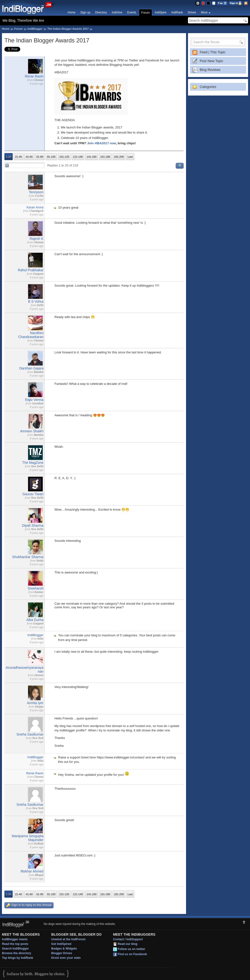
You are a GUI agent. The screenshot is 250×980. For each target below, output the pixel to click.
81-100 (51, 157)
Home (72, 12)
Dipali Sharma (33, 525)
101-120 (64, 157)
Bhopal (39, 875)
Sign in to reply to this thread (29, 905)
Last (130, 157)
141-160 (92, 157)
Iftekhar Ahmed (32, 871)
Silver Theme (208, 3)
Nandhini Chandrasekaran (31, 335)
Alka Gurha (35, 620)
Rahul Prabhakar (31, 270)
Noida (40, 561)
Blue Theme (198, 3)
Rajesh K (36, 239)
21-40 (19, 157)
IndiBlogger (35, 29)
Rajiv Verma (34, 400)
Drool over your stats (66, 958)
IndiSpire (161, 12)
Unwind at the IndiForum (68, 939)
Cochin (39, 196)
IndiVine (117, 12)
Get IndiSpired (61, 944)
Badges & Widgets (64, 949)
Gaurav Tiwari (33, 494)
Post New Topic (211, 61)
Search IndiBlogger (15, 949)
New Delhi (37, 466)
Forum (146, 13)
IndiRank (177, 12)
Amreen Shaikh (32, 431)
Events (132, 12)
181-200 (119, 157)
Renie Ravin (34, 76)
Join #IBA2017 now (102, 143)
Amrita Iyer (35, 703)
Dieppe (39, 707)
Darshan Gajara (31, 368)
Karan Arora (35, 207)
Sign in (236, 3)
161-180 (105, 157)
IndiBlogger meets (15, 939)
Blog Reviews (210, 70)
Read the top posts (15, 944)
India (40, 639)
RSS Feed (246, 3)
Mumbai (39, 372)
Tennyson (36, 192)
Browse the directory (16, 953)
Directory (101, 12)
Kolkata (39, 844)
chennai (39, 675)
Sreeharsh (36, 588)
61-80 (40, 157)
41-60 (29, 157)
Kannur (39, 592)
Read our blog (128, 944)
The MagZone (33, 463)
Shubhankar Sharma (28, 557)
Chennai (38, 80)
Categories (208, 87)
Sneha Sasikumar (30, 734)
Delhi (40, 305)
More (204, 12)
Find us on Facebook (132, 954)
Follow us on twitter (131, 949)
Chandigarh (36, 211)
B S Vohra (36, 301)
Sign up (85, 12)
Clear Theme (214, 3)
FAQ (222, 3)
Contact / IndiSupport (128, 939)
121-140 (78, 157)
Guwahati (38, 403)
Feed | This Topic (213, 52)
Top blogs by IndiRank (18, 958)
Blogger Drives (62, 953)
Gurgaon (38, 274)
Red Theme (203, 3)
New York (38, 738)
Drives (192, 12)
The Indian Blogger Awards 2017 (68, 29)
